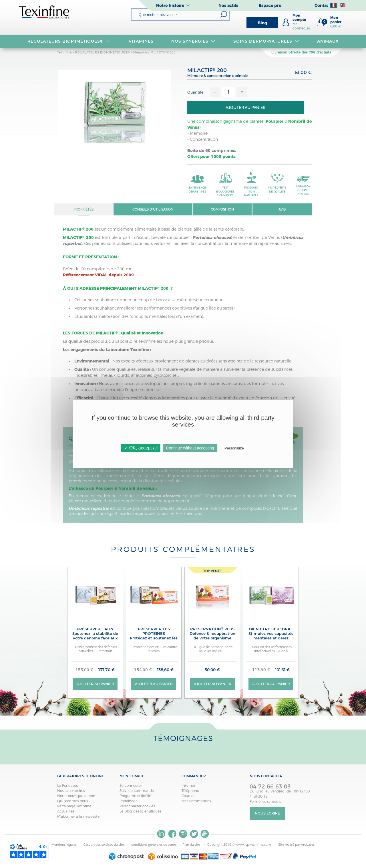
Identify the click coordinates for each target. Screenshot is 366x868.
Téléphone (190, 791)
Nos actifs (228, 5)
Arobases (308, 845)
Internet (188, 786)
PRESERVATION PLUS (212, 634)
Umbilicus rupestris (89, 509)
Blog (262, 23)
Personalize (234, 448)
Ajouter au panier (249, 108)
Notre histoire (170, 5)
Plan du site (192, 845)
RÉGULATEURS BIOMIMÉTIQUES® (69, 41)
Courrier (188, 796)
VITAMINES (141, 41)
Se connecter (131, 786)
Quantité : (196, 92)
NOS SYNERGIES (193, 41)
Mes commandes (196, 801)
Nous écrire (267, 814)
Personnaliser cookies (137, 806)
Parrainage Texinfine (74, 806)
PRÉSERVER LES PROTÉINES (154, 636)
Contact (323, 5)
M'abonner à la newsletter (79, 817)
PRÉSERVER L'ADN (95, 634)
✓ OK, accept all (141, 448)
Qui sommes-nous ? (74, 801)
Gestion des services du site (104, 845)
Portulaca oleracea (161, 496)
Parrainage (129, 801)
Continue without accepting (190, 448)
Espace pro (270, 5)
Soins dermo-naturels (266, 41)
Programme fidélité (136, 796)
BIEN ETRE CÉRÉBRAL (271, 636)
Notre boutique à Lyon (76, 796)
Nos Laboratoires (71, 791)
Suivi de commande (137, 791)
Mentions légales (64, 845)
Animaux (328, 41)
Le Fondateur (68, 786)
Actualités (66, 811)
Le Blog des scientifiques (140, 811)
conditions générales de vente (154, 845)
